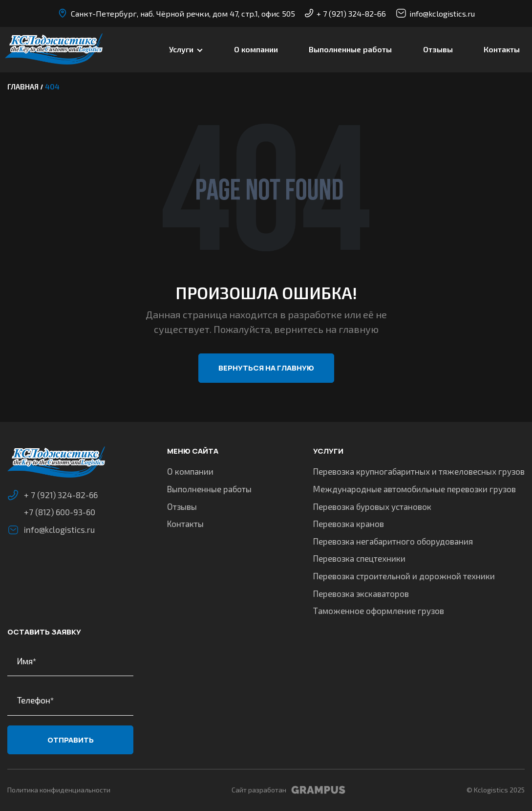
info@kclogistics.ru (435, 13)
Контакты (502, 49)
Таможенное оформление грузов (379, 611)
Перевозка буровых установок (372, 506)
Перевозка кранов (349, 524)
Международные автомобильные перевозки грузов (415, 489)
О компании (256, 49)
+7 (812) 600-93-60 (60, 512)
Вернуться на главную (266, 368)
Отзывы (438, 49)
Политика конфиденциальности (59, 790)
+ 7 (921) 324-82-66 (345, 13)
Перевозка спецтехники (359, 558)
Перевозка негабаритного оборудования (393, 541)
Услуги (181, 49)
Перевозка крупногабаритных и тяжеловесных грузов (419, 471)
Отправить (71, 740)
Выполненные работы (350, 49)
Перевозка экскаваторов (361, 593)
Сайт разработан (288, 790)
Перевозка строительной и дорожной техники (404, 576)
